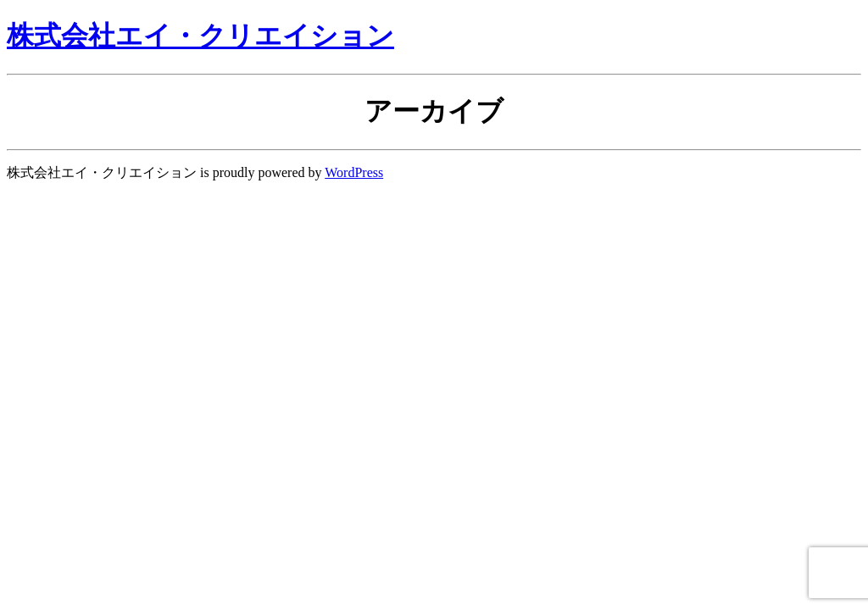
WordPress (354, 172)
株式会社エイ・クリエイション (200, 36)
